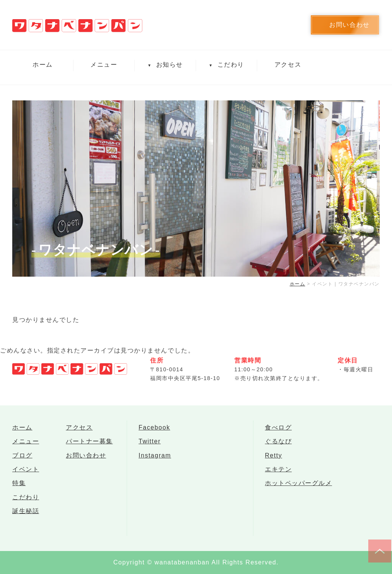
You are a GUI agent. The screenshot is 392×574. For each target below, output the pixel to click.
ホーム (43, 65)
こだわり (226, 65)
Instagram (155, 459)
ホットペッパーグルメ (298, 490)
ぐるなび (278, 444)
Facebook (154, 428)
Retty (274, 459)
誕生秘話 (26, 520)
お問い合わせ (86, 459)
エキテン (278, 474)
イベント (26, 474)
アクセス (288, 65)
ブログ (22, 459)
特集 (19, 490)
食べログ (278, 428)
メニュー (104, 65)
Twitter (150, 444)
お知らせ (165, 65)
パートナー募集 (89, 444)
